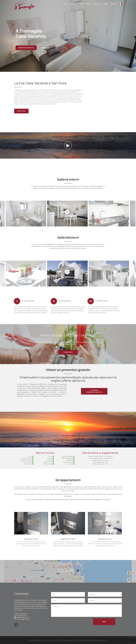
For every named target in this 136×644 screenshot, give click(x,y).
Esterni (89, 4)
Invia (104, 622)
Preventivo (97, 4)
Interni (81, 4)
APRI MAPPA (68, 571)
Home (65, 4)
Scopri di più (45, 48)
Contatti (114, 4)
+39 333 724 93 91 (21, 613)
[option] (68, 214)
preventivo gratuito (26, 48)
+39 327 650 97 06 (21, 615)
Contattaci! (21, 111)
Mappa (106, 4)
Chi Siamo (73, 4)
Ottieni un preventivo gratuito (94, 391)
